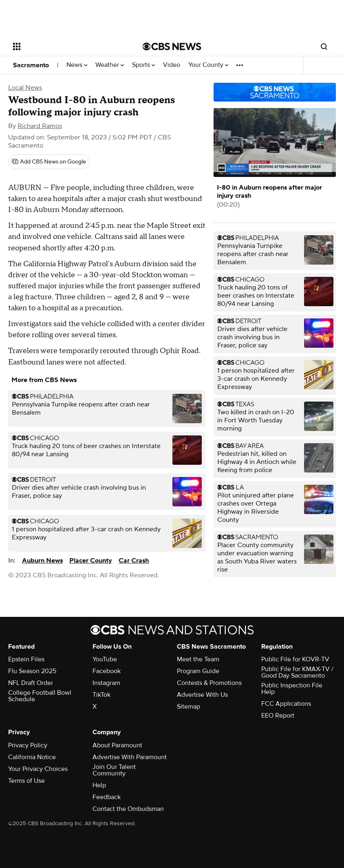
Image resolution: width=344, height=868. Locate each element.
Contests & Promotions (209, 683)
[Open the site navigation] (66, 46)
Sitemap (189, 707)
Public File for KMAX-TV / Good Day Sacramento (297, 672)
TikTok (101, 695)
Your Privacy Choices (38, 769)
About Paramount (117, 745)
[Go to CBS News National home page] (172, 46)
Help (99, 785)
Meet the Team (198, 659)
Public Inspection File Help (292, 689)
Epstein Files (26, 659)
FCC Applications (286, 704)
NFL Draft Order (31, 683)
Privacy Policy (28, 745)
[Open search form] (324, 46)
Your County (208, 65)
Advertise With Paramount (130, 757)
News (77, 65)
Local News (25, 88)
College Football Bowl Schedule (40, 696)
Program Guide (198, 671)
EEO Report (278, 716)
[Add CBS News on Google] (49, 162)
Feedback (107, 797)
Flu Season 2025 (32, 671)
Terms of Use (26, 781)
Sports (143, 65)
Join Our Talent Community (114, 770)
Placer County (91, 561)
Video (172, 65)
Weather (110, 65)
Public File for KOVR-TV (295, 659)
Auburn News (42, 561)
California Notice (32, 757)
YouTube (105, 659)
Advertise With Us (202, 695)
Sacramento (31, 65)
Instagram (106, 683)
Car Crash (134, 561)
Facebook (107, 671)
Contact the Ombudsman (128, 809)
